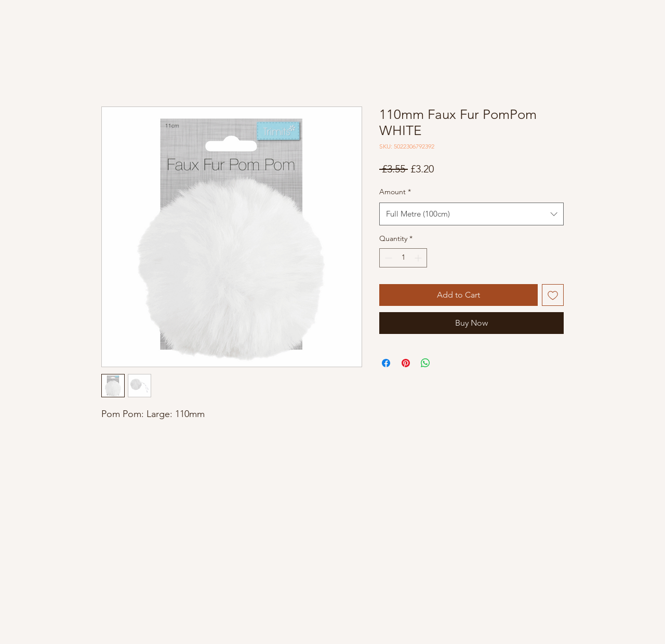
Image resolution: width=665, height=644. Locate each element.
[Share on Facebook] (386, 363)
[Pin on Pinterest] (406, 363)
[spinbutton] (403, 258)
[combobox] (471, 214)
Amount (395, 192)
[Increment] (419, 258)
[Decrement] (387, 258)
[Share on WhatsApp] (425, 363)
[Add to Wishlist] (553, 295)
